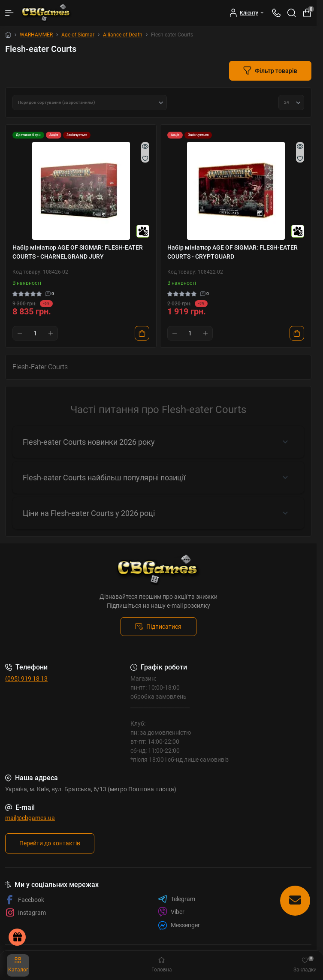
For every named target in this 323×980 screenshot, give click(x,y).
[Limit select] (291, 103)
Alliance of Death (123, 35)
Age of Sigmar (78, 35)
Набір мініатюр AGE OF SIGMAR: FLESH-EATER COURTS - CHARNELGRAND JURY (78, 252)
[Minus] (20, 333)
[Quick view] (145, 146)
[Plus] (51, 333)
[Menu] (9, 13)
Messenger (179, 925)
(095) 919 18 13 (26, 678)
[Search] (292, 13)
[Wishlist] (145, 158)
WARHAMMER (36, 35)
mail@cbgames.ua (30, 818)
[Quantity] (35, 333)
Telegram (177, 899)
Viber (171, 912)
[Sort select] (90, 103)
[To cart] (142, 333)
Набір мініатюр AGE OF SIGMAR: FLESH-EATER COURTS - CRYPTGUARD (232, 252)
